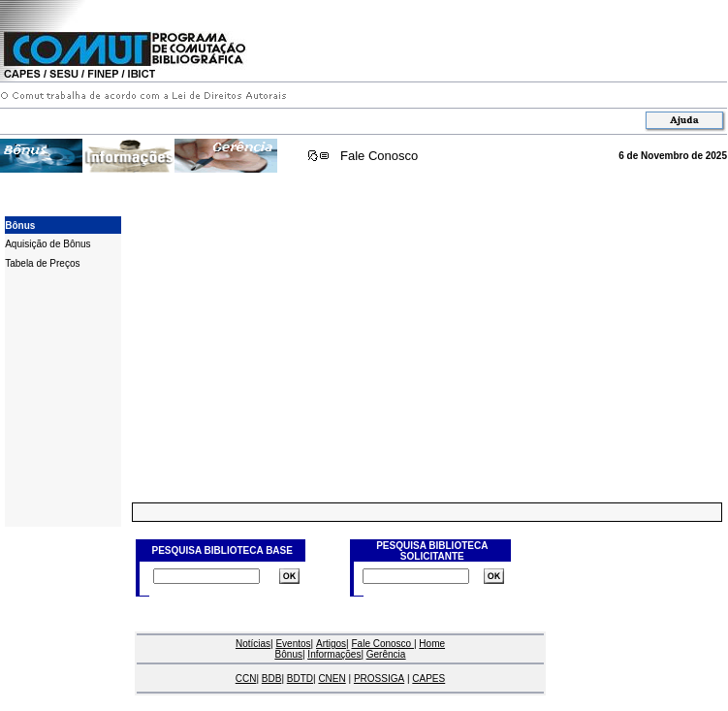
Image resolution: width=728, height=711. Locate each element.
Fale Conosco (379, 156)
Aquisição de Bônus (47, 244)
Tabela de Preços (42, 263)
